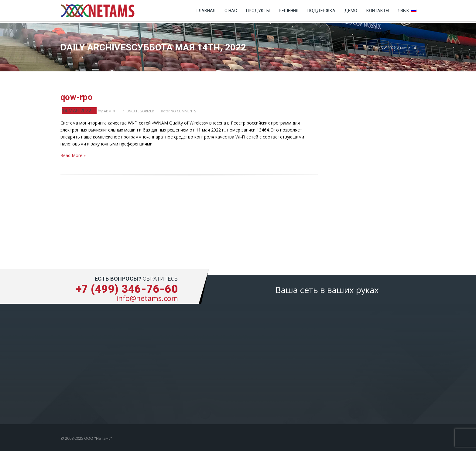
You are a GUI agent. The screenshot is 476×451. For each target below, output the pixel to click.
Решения (289, 11)
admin (109, 111)
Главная (206, 11)
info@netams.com (147, 298)
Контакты (378, 11)
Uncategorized (140, 111)
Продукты (258, 11)
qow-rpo (77, 97)
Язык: (407, 11)
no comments (183, 111)
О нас (231, 11)
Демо (351, 11)
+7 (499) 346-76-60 (127, 289)
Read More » (73, 155)
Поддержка (321, 11)
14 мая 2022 (76, 111)
